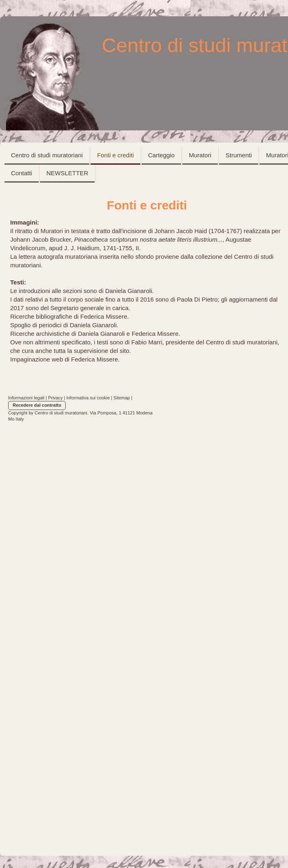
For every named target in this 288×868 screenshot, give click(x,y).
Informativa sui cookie (88, 398)
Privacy (55, 398)
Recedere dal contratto (37, 405)
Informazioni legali (26, 398)
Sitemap (122, 398)
